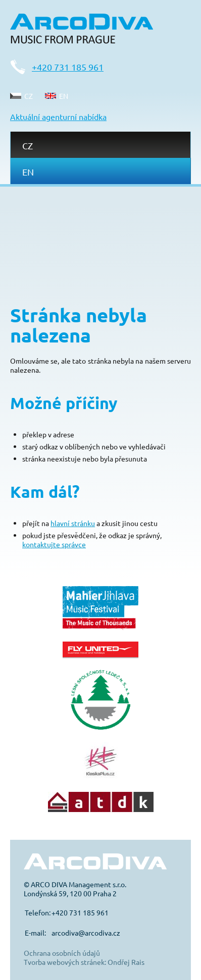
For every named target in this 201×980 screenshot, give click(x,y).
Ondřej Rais (126, 962)
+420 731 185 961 (68, 67)
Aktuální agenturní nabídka (58, 117)
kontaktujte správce (54, 544)
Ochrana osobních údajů (62, 953)
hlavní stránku (73, 523)
